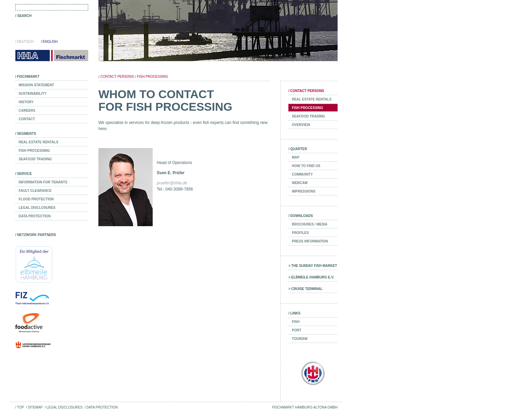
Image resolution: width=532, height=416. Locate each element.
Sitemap (35, 407)
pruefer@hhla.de (172, 183)
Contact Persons (117, 77)
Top (20, 407)
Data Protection (102, 407)
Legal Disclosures (64, 407)
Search (24, 16)
